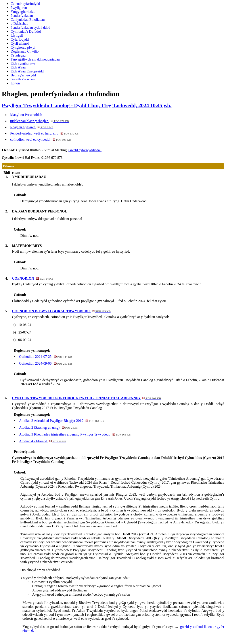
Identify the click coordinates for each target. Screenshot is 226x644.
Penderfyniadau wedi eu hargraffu (44, 133)
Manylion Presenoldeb (26, 115)
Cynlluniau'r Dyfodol (26, 31)
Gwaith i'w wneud (24, 79)
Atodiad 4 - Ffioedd (43, 441)
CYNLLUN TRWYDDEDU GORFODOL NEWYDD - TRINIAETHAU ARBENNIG (86, 398)
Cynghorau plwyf (23, 47)
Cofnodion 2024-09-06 (46, 363)
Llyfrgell (17, 35)
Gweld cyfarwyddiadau (85, 150)
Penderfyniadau (22, 16)
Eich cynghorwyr (23, 63)
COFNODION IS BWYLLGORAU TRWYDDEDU (61, 311)
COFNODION (33, 278)
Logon (15, 83)
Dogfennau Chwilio (25, 51)
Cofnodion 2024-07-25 (46, 357)
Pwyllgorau (19, 8)
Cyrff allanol (20, 43)
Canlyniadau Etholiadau (28, 20)
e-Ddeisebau (19, 24)
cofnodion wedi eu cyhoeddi (40, 139)
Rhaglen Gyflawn (32, 127)
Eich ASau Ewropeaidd (27, 71)
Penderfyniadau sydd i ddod (30, 27)
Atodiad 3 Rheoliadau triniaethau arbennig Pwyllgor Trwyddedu (75, 434)
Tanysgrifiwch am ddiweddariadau (35, 59)
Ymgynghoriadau (23, 12)
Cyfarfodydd (20, 39)
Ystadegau (18, 55)
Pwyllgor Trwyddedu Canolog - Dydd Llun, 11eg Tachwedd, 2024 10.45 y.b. (87, 105)
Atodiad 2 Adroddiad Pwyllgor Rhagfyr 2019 (61, 421)
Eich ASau (18, 67)
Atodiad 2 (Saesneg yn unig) (48, 427)
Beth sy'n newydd (23, 75)
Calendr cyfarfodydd (25, 4)
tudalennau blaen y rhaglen (39, 121)
